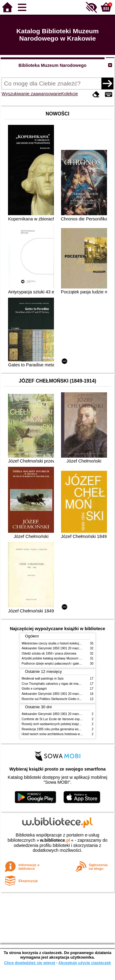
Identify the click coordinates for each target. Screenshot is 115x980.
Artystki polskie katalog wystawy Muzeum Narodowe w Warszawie (67, 658)
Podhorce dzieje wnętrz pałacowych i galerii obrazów (58, 664)
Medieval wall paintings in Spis (43, 679)
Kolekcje (70, 94)
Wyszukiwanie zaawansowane (31, 94)
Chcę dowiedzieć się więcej (29, 963)
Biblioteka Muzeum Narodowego (52, 65)
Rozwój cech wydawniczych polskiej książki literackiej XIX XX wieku (68, 724)
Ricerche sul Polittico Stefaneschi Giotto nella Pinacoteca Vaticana (67, 699)
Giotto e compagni (34, 689)
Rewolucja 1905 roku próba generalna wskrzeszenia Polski (62, 729)
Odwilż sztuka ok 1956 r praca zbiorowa (49, 653)
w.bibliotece (55, 840)
